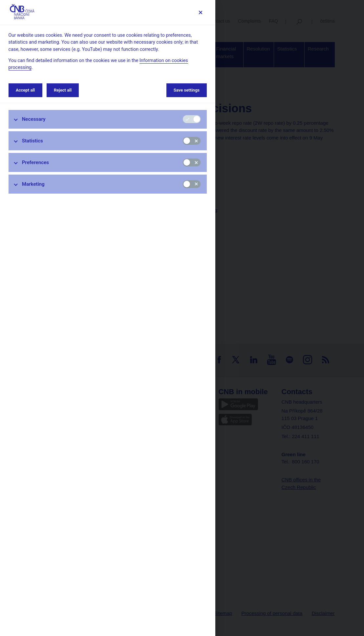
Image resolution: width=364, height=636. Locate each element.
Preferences (36, 162)
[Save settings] (200, 12)
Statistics (32, 141)
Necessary (34, 119)
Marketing (33, 184)
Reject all (63, 90)
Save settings (187, 90)
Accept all (25, 90)
